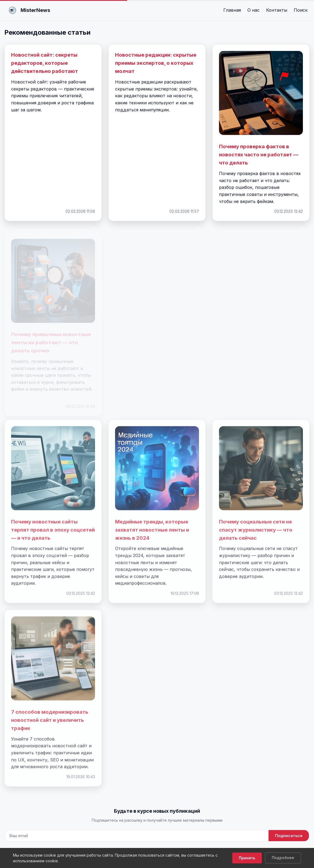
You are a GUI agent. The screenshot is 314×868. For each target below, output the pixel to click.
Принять (247, 858)
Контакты (277, 10)
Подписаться (289, 836)
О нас (254, 10)
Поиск (301, 10)
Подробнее (283, 858)
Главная (232, 10)
